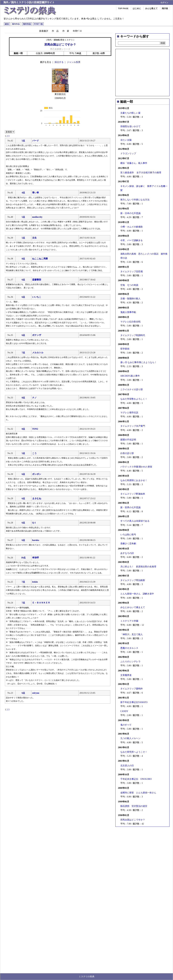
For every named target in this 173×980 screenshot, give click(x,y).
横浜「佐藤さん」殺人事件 (134, 163)
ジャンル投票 (74, 62)
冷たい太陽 (126, 140)
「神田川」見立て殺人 (132, 634)
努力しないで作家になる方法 (135, 200)
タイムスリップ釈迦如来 (133, 494)
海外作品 (27, 24)
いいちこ (37, 297)
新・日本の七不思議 (130, 213)
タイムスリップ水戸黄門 (133, 426)
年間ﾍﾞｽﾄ (77, 31)
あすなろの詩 (127, 553)
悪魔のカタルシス (129, 648)
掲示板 (165, 8)
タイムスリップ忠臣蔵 (132, 271)
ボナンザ (37, 335)
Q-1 (34, 523)
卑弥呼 (36, 558)
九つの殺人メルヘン (130, 738)
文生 (34, 238)
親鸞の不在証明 (128, 440)
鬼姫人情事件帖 (128, 312)
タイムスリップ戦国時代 (133, 335)
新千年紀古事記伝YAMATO (134, 702)
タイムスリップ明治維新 (133, 580)
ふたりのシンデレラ (130, 662)
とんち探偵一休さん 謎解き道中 (137, 594)
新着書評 (44, 31)
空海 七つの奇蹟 (129, 285)
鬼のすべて (126, 725)
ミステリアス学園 (129, 621)
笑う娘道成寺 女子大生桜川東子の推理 (141, 173)
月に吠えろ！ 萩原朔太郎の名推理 (138, 567)
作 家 (66, 31)
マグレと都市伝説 (129, 413)
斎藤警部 (37, 280)
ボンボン (37, 474)
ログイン (164, 3)
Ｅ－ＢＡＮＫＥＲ (41, 603)
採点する (59, 62)
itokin (35, 582)
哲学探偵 (125, 349)
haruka (36, 540)
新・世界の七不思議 (130, 507)
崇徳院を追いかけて (130, 126)
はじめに (137, 8)
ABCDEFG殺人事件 (130, 376)
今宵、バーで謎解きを (132, 240)
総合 (7, 24)
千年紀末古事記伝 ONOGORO (136, 779)
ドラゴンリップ (128, 154)
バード (36, 141)
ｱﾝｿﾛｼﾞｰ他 (38, 24)
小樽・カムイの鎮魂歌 (132, 227)
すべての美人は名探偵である (135, 521)
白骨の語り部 (127, 453)
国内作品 (16, 24)
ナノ (34, 398)
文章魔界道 (126, 675)
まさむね (37, 498)
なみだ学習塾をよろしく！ (134, 399)
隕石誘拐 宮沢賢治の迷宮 (134, 806)
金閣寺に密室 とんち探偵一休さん (138, 793)
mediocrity (37, 217)
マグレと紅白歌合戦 (130, 322)
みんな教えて (151, 8)
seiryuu (36, 693)
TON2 (35, 429)
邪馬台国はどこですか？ (133, 820)
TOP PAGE (123, 8)
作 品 (55, 31)
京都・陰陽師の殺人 (130, 299)
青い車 (36, 193)
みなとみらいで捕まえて (133, 607)
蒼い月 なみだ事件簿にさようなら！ (139, 362)
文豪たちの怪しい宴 (130, 113)
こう (34, 453)
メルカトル (38, 353)
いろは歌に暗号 (128, 535)
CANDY (124, 711)
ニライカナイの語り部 (132, 389)
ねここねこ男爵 (40, 259)
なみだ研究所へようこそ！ (134, 752)
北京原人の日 (127, 766)
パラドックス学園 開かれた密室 (136, 467)
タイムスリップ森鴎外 (132, 689)
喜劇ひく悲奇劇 (128, 544)
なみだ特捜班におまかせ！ (134, 480)
